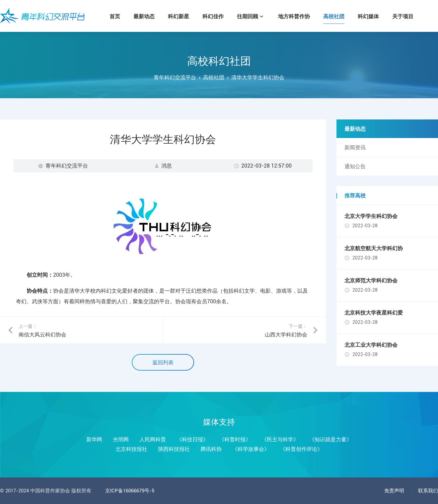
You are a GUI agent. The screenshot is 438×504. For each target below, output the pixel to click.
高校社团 (214, 77)
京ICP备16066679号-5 (130, 491)
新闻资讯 (355, 147)
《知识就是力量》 (330, 439)
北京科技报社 (131, 449)
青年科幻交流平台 (42, 16)
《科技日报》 (192, 439)
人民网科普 (153, 439)
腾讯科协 (211, 449)
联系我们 (428, 491)
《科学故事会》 (251, 449)
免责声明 (394, 491)
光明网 (121, 439)
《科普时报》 (235, 439)
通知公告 (355, 166)
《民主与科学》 (280, 439)
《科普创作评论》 (301, 449)
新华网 (94, 439)
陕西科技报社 (174, 449)
